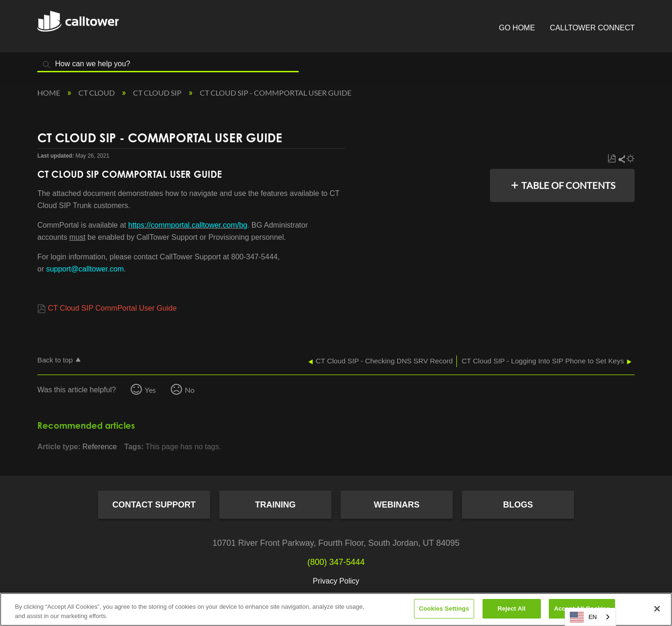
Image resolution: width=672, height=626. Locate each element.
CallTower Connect (592, 28)
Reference (99, 447)
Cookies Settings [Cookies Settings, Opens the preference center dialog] (444, 609)
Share (621, 159)
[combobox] (590, 617)
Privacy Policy (336, 581)
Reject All (511, 609)
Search (47, 65)
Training (276, 505)
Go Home (517, 28)
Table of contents (568, 185)
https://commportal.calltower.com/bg (188, 225)
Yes (150, 390)
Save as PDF (612, 159)
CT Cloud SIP (158, 93)
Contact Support (154, 505)
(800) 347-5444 (336, 562)
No (190, 390)
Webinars (397, 505)
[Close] (657, 609)
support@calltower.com (85, 269)
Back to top (55, 360)
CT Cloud (97, 93)
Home (49, 93)
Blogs (518, 505)
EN (583, 617)
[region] (336, 609)
